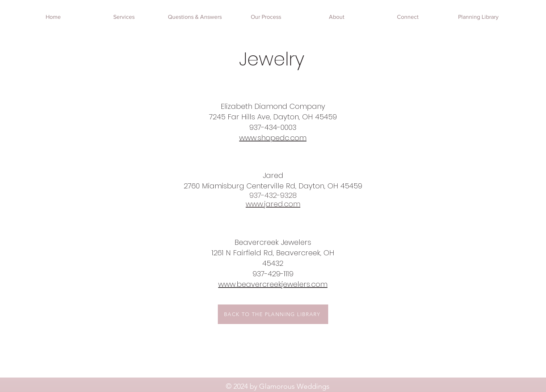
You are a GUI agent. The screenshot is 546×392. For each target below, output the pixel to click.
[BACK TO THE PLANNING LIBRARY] (273, 314)
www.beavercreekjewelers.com (273, 284)
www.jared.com (273, 204)
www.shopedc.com (273, 138)
